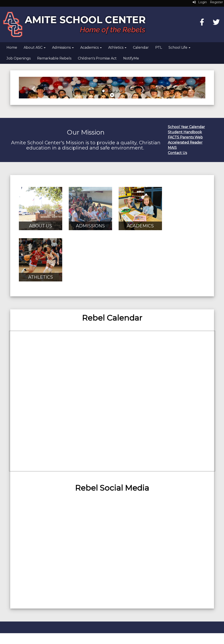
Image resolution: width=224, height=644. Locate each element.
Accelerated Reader (185, 142)
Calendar (141, 47)
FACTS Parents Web (185, 137)
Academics (91, 47)
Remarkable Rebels (54, 58)
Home (12, 47)
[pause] (112, 95)
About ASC (35, 47)
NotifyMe (131, 58)
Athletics (117, 47)
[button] (33, 88)
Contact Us (177, 153)
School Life (179, 47)
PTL (159, 47)
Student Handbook (185, 132)
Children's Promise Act (97, 58)
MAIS (172, 148)
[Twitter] (216, 23)
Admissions (63, 47)
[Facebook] (202, 23)
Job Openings (19, 58)
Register (216, 2)
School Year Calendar (186, 127)
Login (200, 2)
